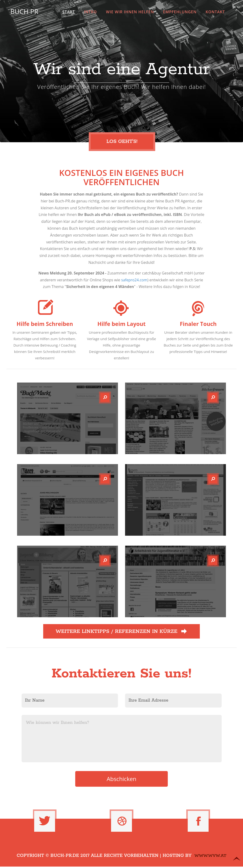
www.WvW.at (210, 857)
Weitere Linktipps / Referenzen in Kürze (121, 632)
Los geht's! (124, 142)
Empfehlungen (180, 12)
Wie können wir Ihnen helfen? (122, 739)
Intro (90, 12)
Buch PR (24, 11)
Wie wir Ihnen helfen (130, 12)
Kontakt (215, 12)
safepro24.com (134, 280)
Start (69, 12)
